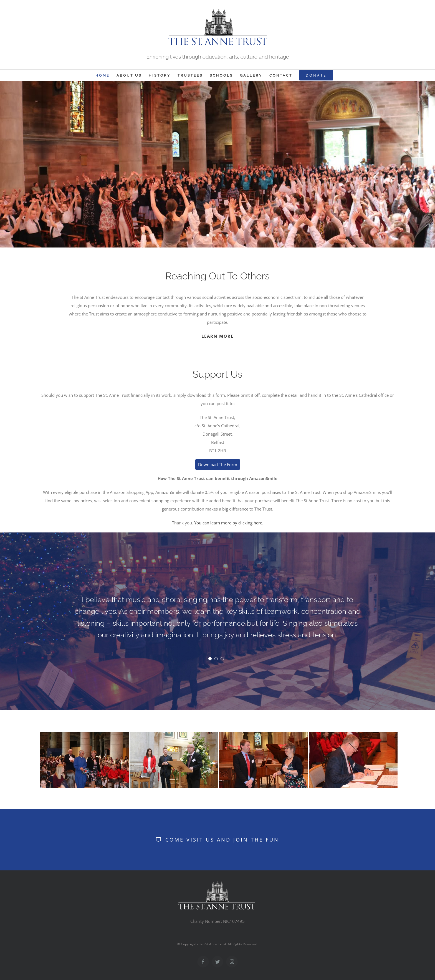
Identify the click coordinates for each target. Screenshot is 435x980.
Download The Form (218, 464)
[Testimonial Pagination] (210, 659)
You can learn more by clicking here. (229, 523)
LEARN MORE (217, 336)
